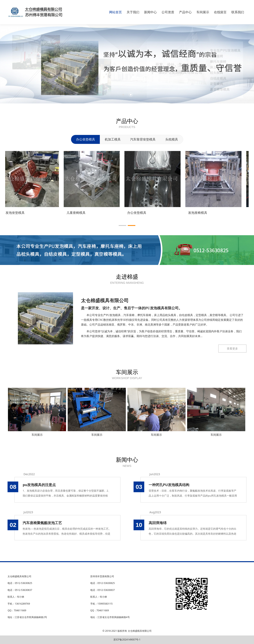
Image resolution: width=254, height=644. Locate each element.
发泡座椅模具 (202, 213)
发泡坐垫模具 (20, 213)
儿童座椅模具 (81, 213)
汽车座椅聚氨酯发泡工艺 (42, 523)
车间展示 (203, 12)
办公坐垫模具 (142, 213)
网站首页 (115, 12)
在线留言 (220, 12)
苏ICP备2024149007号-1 (127, 640)
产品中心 (185, 12)
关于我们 (133, 12)
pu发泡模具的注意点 (39, 485)
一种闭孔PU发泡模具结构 (169, 485)
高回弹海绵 (158, 523)
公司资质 (168, 12)
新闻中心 (150, 12)
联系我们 (238, 12)
